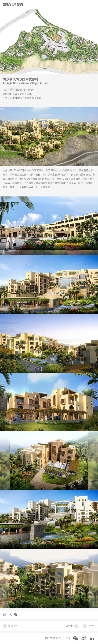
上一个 (69, 626)
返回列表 (13, 626)
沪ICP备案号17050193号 (58, 638)
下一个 (92, 626)
